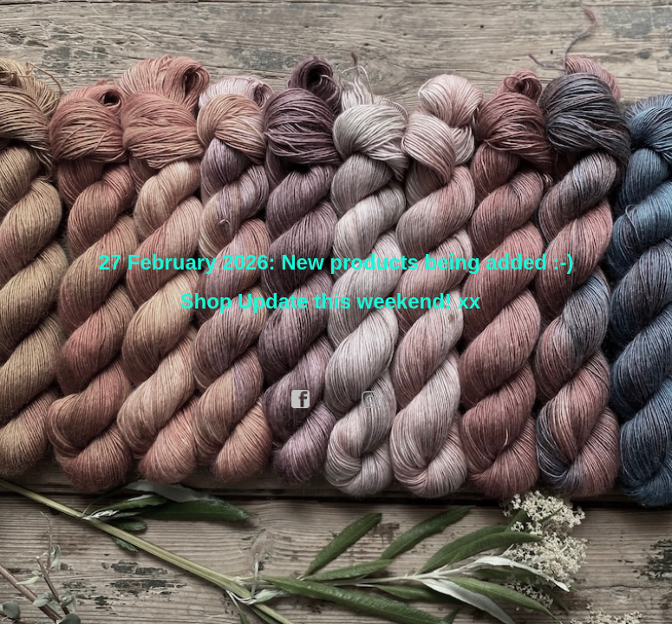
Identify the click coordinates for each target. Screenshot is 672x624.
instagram (371, 400)
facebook (301, 400)
